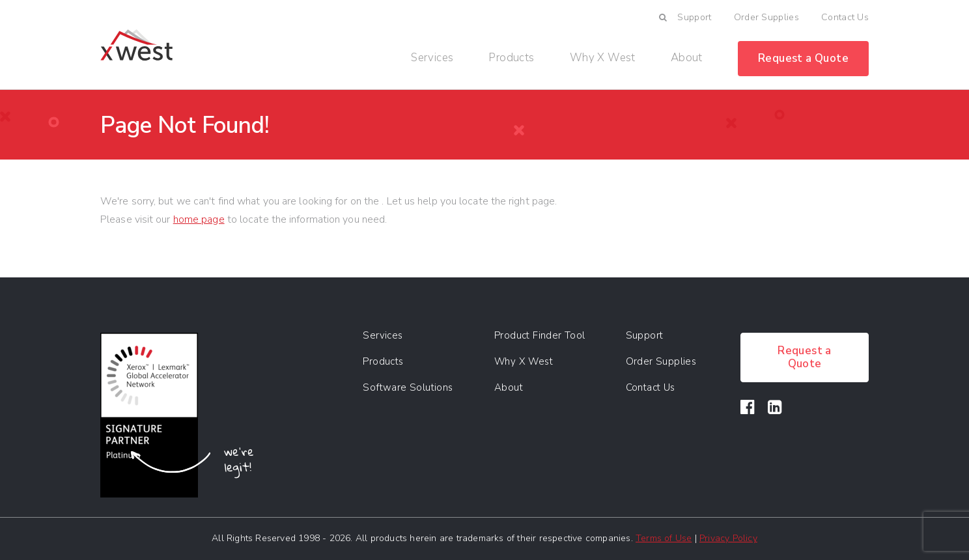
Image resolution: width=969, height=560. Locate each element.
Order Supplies (766, 17)
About (687, 58)
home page (199, 219)
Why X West (603, 58)
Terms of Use (664, 538)
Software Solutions (408, 387)
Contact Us (845, 17)
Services (432, 58)
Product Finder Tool (540, 335)
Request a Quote (803, 58)
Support (694, 17)
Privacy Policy (728, 538)
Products (511, 58)
